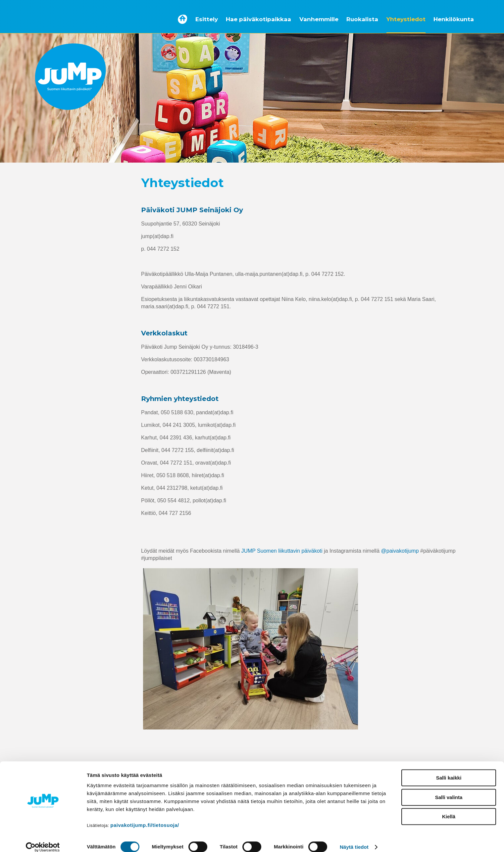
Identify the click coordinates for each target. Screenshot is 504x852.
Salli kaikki (449, 770)
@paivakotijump (400, 551)
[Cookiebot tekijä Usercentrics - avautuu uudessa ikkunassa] (43, 839)
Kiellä (449, 808)
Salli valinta (449, 789)
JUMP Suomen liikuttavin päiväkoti (282, 551)
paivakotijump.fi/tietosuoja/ (145, 817)
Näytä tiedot (354, 839)
